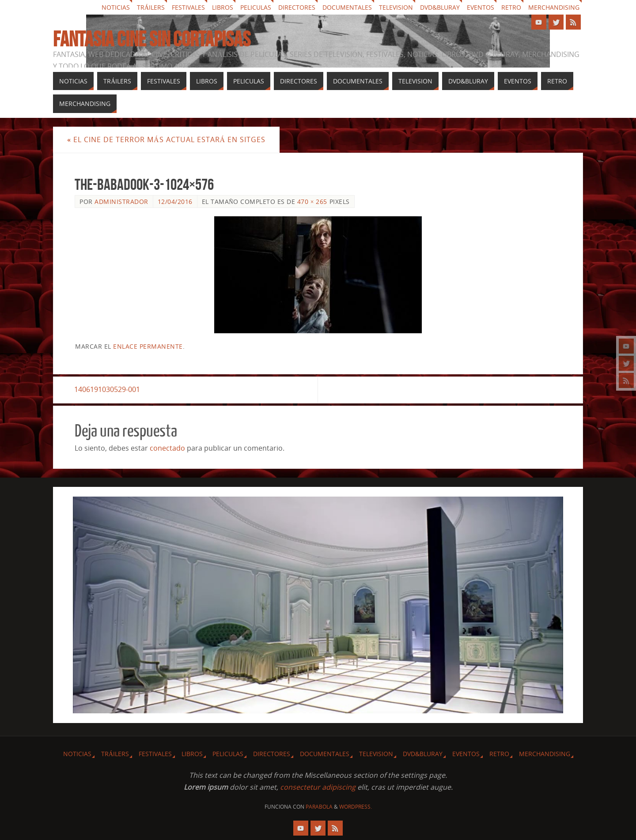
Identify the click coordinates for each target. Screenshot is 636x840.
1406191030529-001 (108, 390)
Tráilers (151, 7)
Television (396, 7)
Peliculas (256, 7)
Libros (223, 7)
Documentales (347, 7)
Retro (511, 7)
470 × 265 (312, 202)
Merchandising (554, 7)
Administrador (121, 202)
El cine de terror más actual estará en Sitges (166, 139)
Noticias (116, 7)
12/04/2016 (175, 202)
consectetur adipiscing (318, 787)
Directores (297, 7)
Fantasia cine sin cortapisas (152, 39)
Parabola (319, 807)
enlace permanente (148, 346)
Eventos (481, 7)
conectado (167, 448)
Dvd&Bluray (440, 7)
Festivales (188, 7)
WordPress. (356, 807)
